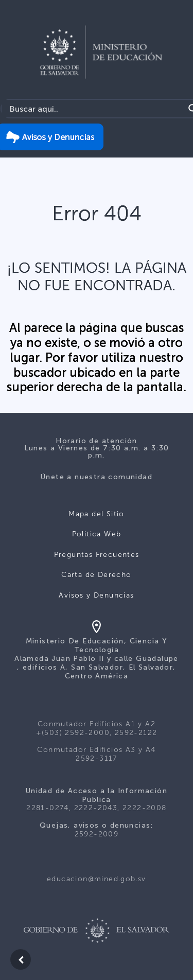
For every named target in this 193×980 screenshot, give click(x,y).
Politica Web (97, 534)
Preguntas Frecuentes (97, 555)
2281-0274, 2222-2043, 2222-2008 (96, 808)
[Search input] (95, 109)
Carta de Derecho (96, 575)
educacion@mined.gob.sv (97, 879)
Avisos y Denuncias (96, 595)
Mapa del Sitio (97, 514)
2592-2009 (97, 834)
